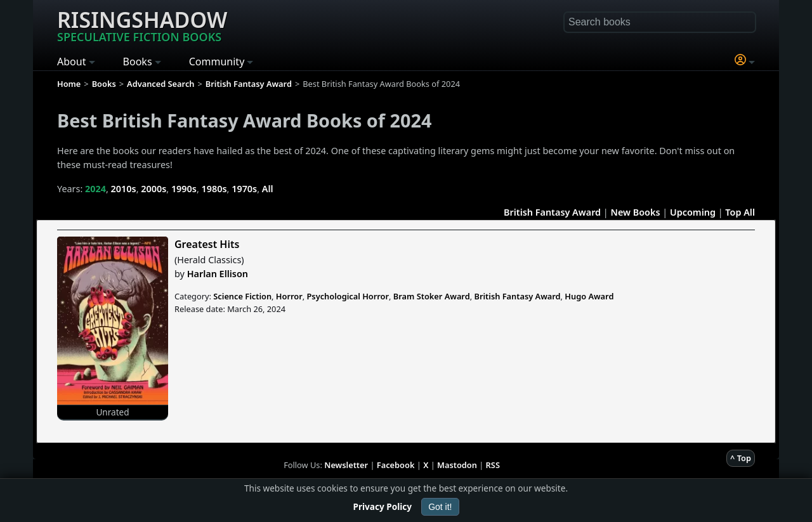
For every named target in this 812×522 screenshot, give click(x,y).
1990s (184, 189)
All (268, 189)
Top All (740, 212)
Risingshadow (142, 25)
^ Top (741, 458)
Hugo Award (589, 296)
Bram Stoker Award (432, 296)
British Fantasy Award (552, 212)
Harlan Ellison (218, 274)
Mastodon (457, 465)
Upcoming (693, 212)
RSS (493, 465)
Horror (289, 296)
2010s (124, 189)
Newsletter (346, 465)
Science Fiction (242, 296)
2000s (154, 189)
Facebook (396, 465)
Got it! (440, 507)
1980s (214, 189)
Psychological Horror (348, 296)
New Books (636, 212)
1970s (244, 189)
